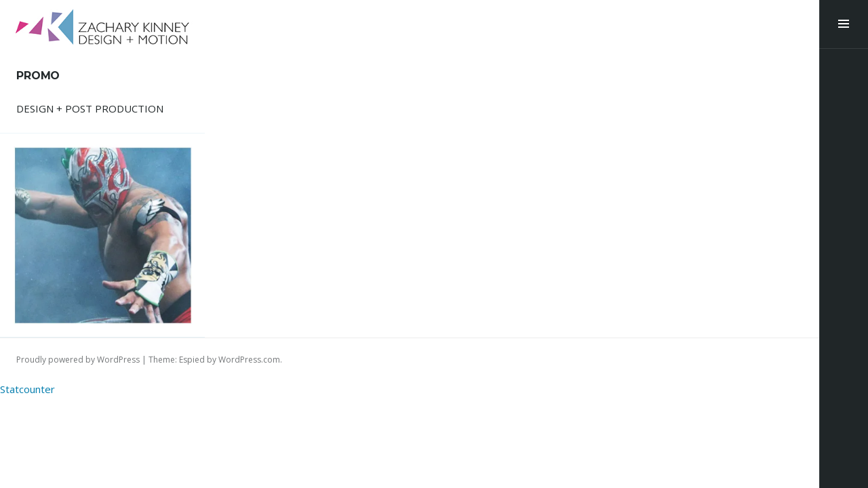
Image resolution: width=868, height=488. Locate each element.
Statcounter (27, 389)
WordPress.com (249, 360)
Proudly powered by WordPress (78, 360)
